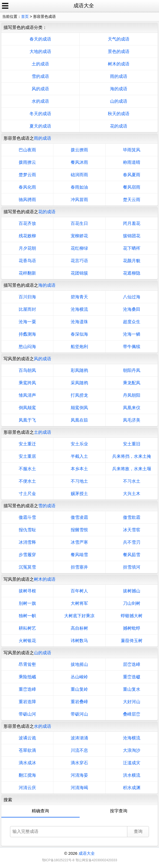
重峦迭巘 (132, 677)
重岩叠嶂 (79, 702)
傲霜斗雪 (27, 517)
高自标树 (79, 628)
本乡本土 (79, 469)
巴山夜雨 (27, 150)
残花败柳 (27, 236)
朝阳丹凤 (132, 370)
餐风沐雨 (79, 162)
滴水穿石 (79, 763)
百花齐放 (27, 223)
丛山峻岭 (79, 677)
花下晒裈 (132, 248)
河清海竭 (79, 788)
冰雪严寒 (79, 542)
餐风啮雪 (79, 555)
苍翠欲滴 (27, 750)
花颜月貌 (132, 261)
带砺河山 (79, 714)
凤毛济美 (132, 420)
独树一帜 (27, 616)
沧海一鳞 (132, 334)
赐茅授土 (79, 494)
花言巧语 (79, 261)
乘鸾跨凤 (27, 383)
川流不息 (79, 750)
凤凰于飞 (27, 420)
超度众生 (132, 322)
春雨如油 (79, 187)
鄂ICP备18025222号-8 (58, 860)
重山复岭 (79, 689)
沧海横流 (79, 309)
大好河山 (132, 702)
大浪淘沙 (132, 750)
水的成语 (40, 101)
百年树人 (79, 591)
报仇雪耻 (27, 530)
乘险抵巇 (27, 677)
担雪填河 (132, 567)
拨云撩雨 (79, 150)
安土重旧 (132, 444)
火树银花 (27, 641)
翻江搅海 (27, 775)
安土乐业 (79, 444)
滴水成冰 (27, 763)
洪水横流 (132, 775)
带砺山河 (27, 714)
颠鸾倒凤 (79, 408)
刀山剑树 (132, 603)
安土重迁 (27, 444)
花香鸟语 (27, 261)
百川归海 (27, 297)
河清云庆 (27, 788)
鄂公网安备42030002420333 (96, 860)
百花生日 (79, 223)
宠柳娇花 (79, 236)
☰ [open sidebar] (5, 6)
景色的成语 (119, 51)
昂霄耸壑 (27, 664)
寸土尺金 (27, 494)
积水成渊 (132, 788)
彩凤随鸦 (79, 370)
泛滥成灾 (132, 763)
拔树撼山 (132, 591)
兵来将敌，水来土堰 (132, 469)
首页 (25, 16)
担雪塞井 (79, 567)
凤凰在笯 (79, 420)
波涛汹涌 (79, 738)
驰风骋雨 (27, 200)
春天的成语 (40, 39)
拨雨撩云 (27, 162)
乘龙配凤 (132, 383)
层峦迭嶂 (132, 664)
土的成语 (40, 64)
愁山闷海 (27, 347)
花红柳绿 (79, 248)
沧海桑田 (132, 309)
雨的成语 (119, 76)
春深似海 (79, 334)
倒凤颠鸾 (27, 408)
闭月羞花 (132, 223)
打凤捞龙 (79, 395)
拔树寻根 (27, 591)
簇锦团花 (132, 236)
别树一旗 (27, 603)
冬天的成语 (40, 114)
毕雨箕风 (132, 150)
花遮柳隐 (132, 273)
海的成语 (119, 89)
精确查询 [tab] (40, 811)
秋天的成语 (119, 114)
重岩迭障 (27, 702)
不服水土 (27, 469)
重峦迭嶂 (27, 689)
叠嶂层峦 (132, 714)
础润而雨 (79, 175)
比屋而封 (27, 309)
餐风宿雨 (132, 187)
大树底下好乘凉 (79, 616)
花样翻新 (27, 273)
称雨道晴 (132, 162)
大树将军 (79, 603)
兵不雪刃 (132, 542)
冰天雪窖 (132, 530)
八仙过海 (132, 297)
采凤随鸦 (79, 383)
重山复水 (132, 689)
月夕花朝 (27, 248)
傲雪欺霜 (132, 517)
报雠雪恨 (79, 530)
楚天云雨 (132, 200)
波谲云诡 (27, 738)
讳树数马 (79, 641)
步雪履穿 (27, 555)
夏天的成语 (40, 126)
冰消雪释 (27, 542)
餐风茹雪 (132, 555)
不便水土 (27, 481)
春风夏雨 (132, 175)
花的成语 (119, 126)
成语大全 (87, 853)
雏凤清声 (27, 395)
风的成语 (40, 89)
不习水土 (132, 481)
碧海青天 (79, 297)
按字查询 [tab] (119, 811)
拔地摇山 (79, 664)
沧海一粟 (27, 322)
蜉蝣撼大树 (132, 616)
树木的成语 (119, 64)
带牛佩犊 (132, 347)
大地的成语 (40, 51)
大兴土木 (132, 494)
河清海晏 (79, 775)
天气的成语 (119, 39)
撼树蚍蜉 (132, 628)
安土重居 (27, 456)
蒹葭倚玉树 (132, 641)
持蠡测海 (27, 334)
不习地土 (79, 481)
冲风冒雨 (79, 200)
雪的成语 (40, 76)
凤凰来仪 (132, 408)
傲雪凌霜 (79, 517)
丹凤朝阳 (132, 395)
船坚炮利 (79, 347)
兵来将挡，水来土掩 (132, 456)
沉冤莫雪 (27, 567)
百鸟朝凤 (27, 370)
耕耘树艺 (27, 628)
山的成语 (119, 101)
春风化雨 (27, 187)
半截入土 (79, 456)
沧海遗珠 (79, 322)
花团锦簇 (79, 273)
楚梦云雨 (27, 175)
